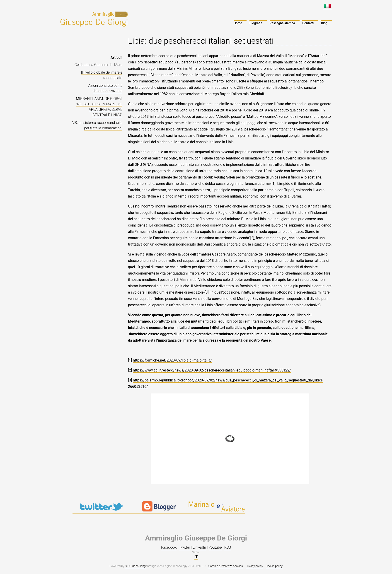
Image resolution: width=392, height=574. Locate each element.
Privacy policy (254, 566)
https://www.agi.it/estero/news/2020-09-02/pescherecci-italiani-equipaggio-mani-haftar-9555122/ (212, 370)
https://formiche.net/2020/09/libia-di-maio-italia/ (172, 360)
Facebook (169, 547)
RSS (228, 547)
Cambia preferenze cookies (226, 566)
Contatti (308, 23)
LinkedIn (200, 547)
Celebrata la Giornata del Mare (98, 65)
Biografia (256, 23)
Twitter (185, 547)
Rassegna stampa (282, 23)
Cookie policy (274, 566)
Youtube (215, 547)
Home (238, 23)
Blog (324, 23)
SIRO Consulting (135, 566)
